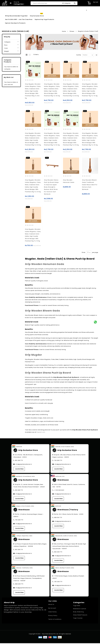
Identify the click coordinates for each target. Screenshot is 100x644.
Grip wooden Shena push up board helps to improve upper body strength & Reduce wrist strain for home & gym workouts (51, 188)
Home (64, 31)
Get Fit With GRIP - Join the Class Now (19, 19)
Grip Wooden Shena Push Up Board (48, 374)
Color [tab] (6, 48)
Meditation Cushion (80, 610)
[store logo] (5, 3)
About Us (51, 605)
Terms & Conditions (55, 620)
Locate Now (19, 470)
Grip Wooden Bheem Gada (42, 312)
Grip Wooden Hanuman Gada (45, 265)
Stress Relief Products (80, 616)
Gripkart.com (41, 433)
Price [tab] (6, 45)
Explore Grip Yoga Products (44, 19)
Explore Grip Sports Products (15, 23)
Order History (53, 613)
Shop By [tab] (7, 37)
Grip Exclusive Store (37, 16)
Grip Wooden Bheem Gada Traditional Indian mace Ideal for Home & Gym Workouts (90, 185)
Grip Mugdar (33, 356)
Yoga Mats (77, 606)
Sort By (79, 55)
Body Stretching (78, 613)
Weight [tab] (6, 51)
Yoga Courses (78, 619)
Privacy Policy (53, 616)
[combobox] (54, 3)
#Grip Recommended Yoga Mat (16, 16)
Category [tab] (7, 42)
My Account (52, 609)
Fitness (72, 31)
